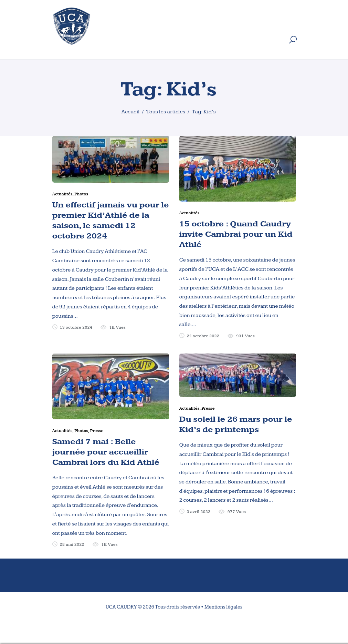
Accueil (130, 112)
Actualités (62, 194)
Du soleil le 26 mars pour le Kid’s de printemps (236, 424)
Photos (81, 194)
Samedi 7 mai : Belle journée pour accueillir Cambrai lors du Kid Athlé (106, 452)
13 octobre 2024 (76, 328)
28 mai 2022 (72, 545)
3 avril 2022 (198, 512)
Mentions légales (223, 607)
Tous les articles (166, 112)
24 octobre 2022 (203, 336)
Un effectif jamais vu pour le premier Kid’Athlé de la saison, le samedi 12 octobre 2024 (111, 220)
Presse (97, 431)
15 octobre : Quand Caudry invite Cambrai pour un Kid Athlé (236, 234)
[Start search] (293, 40)
